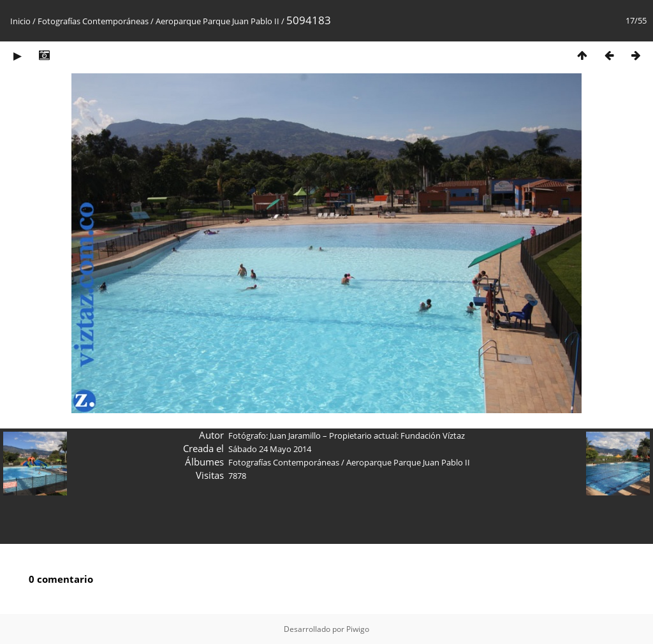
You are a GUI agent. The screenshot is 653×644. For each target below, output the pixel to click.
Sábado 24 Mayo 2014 (270, 449)
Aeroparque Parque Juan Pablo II (218, 21)
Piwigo (358, 629)
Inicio (20, 21)
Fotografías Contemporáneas (93, 21)
